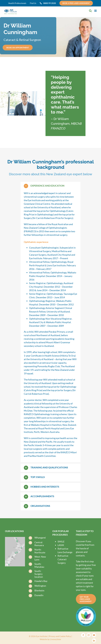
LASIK (61, 545)
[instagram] (89, 635)
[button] (51, 186)
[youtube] (94, 635)
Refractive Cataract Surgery (63, 559)
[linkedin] (94, 641)
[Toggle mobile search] (90, 11)
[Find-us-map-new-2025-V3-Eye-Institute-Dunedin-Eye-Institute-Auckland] (15, 538)
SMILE (61, 542)
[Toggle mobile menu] (96, 11)
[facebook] (83, 635)
